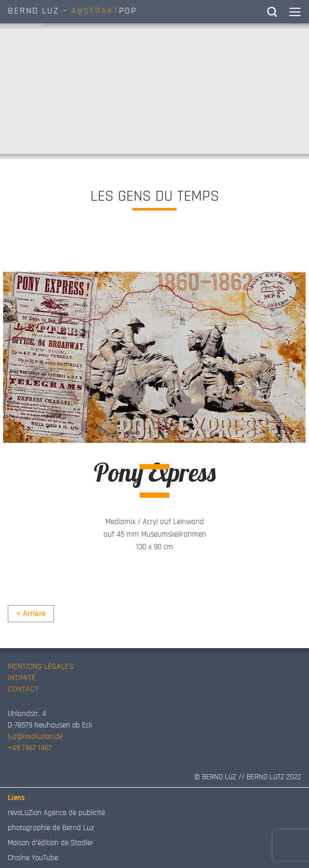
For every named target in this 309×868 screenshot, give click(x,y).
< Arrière (31, 614)
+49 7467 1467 (30, 748)
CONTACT (23, 689)
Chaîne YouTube (33, 858)
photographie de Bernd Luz (51, 828)
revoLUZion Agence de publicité (56, 813)
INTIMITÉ (22, 678)
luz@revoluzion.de (35, 737)
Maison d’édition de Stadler (51, 843)
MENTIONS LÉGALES (41, 667)
